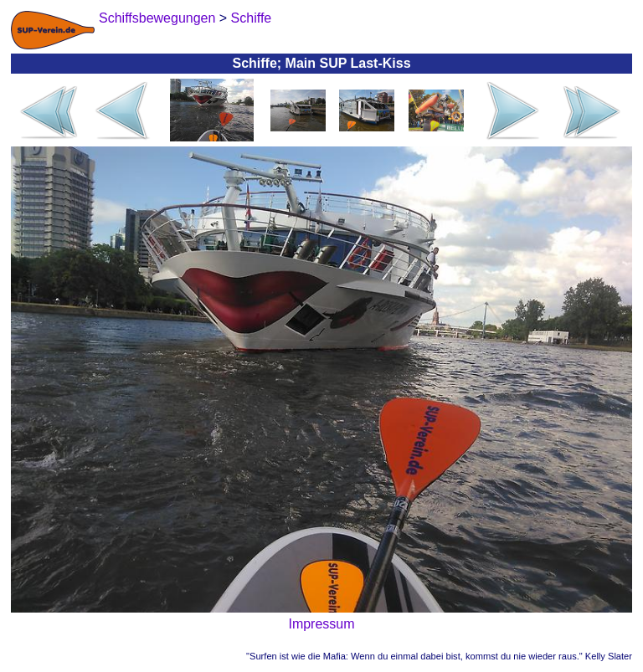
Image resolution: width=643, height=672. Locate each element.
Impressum (321, 624)
